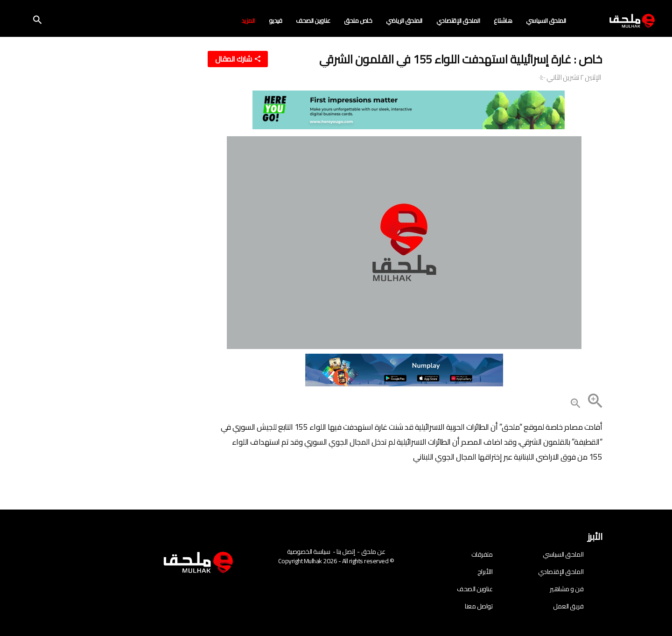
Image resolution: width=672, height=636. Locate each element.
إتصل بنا (346, 552)
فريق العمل (568, 606)
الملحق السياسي (546, 21)
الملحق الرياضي (404, 21)
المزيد (248, 21)
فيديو (276, 21)
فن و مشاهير (567, 589)
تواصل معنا (479, 606)
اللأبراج (485, 572)
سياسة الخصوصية (309, 552)
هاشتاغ (503, 21)
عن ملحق (373, 552)
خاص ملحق (358, 21)
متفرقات (482, 554)
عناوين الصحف (313, 21)
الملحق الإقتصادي (458, 21)
